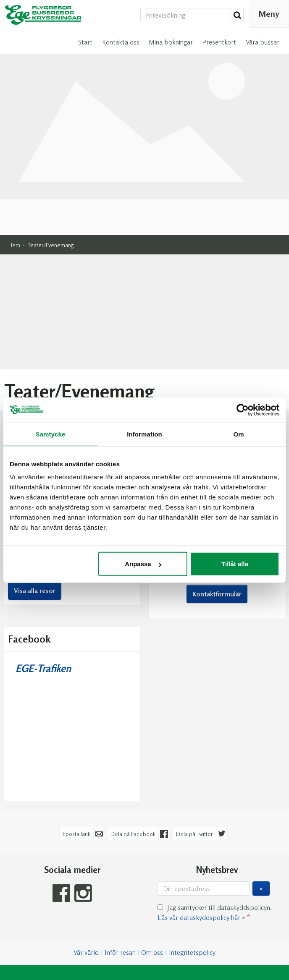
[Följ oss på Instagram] (83, 775)
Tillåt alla (235, 564)
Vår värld (86, 835)
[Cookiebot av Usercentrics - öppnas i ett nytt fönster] (243, 410)
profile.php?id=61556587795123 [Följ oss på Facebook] (228, 387)
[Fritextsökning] (186, 15)
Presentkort (219, 42)
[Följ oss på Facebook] (61, 775)
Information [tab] (144, 434)
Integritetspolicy (192, 835)
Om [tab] (238, 434)
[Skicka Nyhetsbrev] (261, 771)
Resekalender (72, 315)
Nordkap (38, 371)
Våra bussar (263, 42)
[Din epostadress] (204, 771)
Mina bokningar (171, 42)
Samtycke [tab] (51, 434)
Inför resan (120, 835)
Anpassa (143, 564)
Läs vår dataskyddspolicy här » (201, 800)
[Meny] (269, 14)
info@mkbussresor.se (233, 361)
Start (85, 42)
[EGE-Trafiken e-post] (140, 906)
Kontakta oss (121, 42)
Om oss (152, 835)
